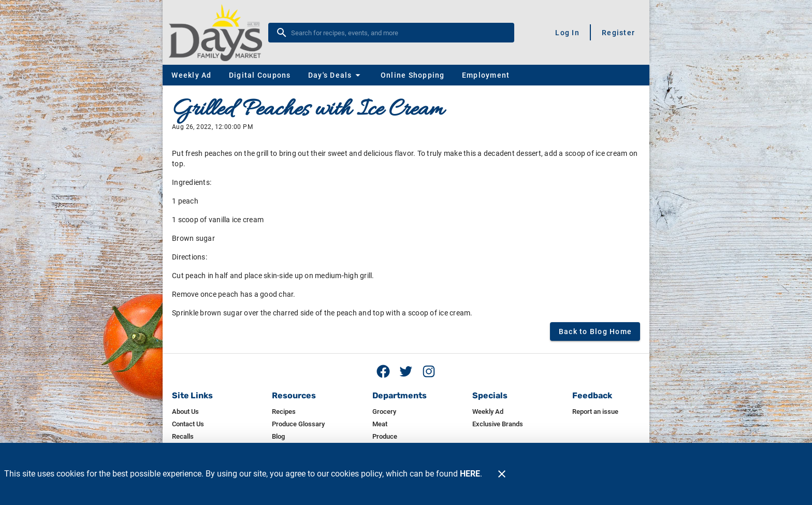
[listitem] (185, 412)
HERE (470, 474)
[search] (398, 33)
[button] (336, 75)
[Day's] (219, 33)
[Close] (502, 474)
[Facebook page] (383, 371)
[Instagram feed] (429, 371)
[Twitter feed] (406, 371)
